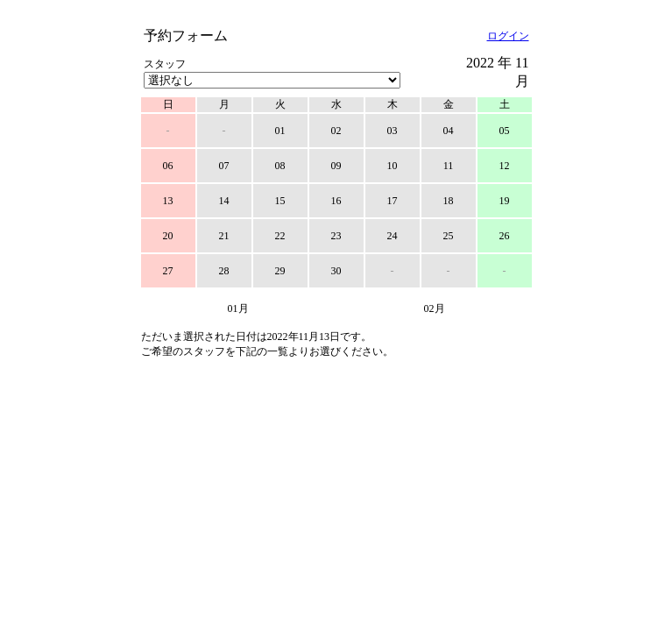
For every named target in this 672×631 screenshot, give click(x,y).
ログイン (508, 36)
